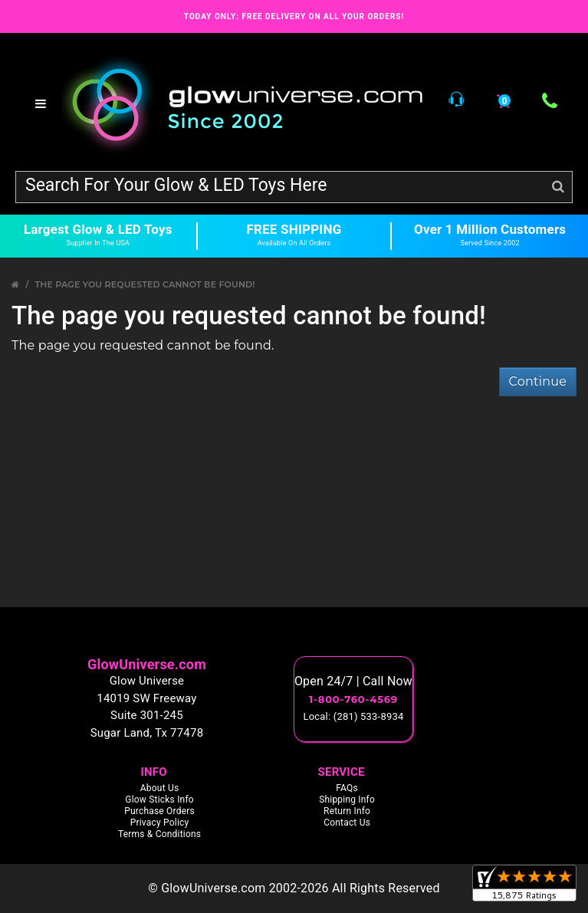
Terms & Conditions (159, 834)
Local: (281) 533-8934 (354, 716)
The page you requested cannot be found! (145, 284)
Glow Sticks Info (159, 800)
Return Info (347, 811)
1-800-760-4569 (353, 699)
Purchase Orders (159, 811)
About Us (160, 788)
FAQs (347, 788)
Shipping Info (347, 800)
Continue (538, 381)
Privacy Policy (160, 823)
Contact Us (347, 823)
